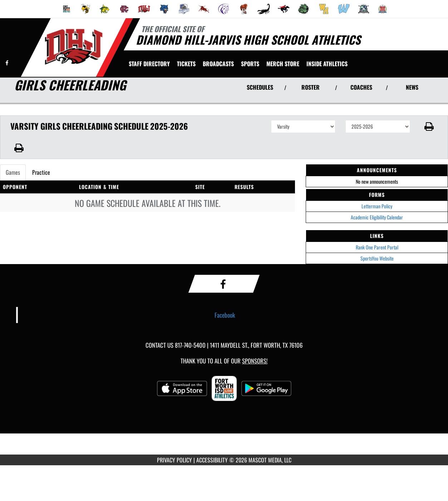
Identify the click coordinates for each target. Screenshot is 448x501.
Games (13, 172)
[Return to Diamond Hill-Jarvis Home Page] (73, 47)
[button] (429, 127)
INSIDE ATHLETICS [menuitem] (327, 64)
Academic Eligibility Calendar (377, 217)
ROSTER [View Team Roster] (311, 87)
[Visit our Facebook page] (7, 63)
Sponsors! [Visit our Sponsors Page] (255, 361)
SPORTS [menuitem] (250, 64)
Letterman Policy (377, 206)
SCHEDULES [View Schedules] (260, 87)
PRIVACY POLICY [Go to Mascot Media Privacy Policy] (174, 460)
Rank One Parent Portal (377, 247)
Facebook (225, 315)
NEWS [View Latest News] (412, 87)
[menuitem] (67, 9)
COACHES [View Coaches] (361, 87)
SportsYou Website (377, 258)
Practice (41, 172)
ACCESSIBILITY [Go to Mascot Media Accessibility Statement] (212, 460)
